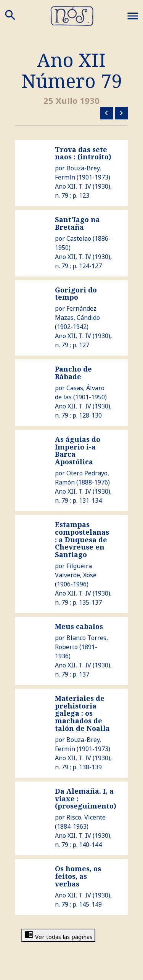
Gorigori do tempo (76, 294)
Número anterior (106, 113)
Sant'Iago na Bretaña (77, 223)
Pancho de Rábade (73, 373)
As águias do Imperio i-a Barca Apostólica (78, 450)
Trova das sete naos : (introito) (83, 153)
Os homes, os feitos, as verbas (78, 876)
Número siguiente (121, 113)
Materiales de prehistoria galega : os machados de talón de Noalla (82, 713)
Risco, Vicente (86, 817)
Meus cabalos (79, 626)
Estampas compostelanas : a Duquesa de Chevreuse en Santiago (82, 539)
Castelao (79, 238)
